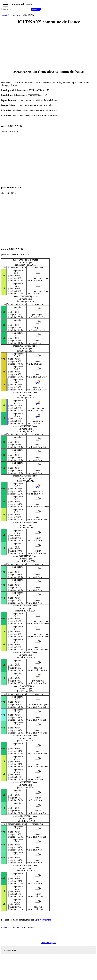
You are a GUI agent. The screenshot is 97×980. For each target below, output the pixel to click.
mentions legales (48, 943)
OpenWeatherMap (43, 920)
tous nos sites (10, 950)
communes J (15, 15)
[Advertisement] (48, 47)
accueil (4, 15)
